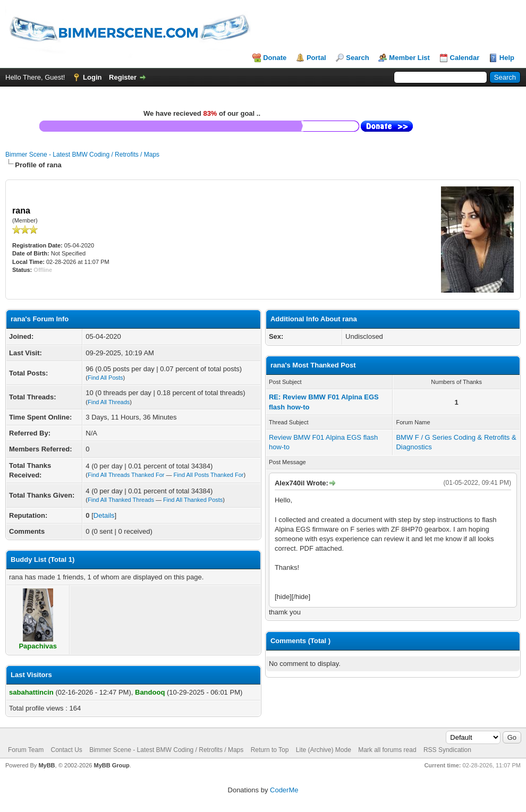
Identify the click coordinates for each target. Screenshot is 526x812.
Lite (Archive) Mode (324, 750)
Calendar (465, 58)
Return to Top (270, 750)
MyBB (46, 765)
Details (104, 515)
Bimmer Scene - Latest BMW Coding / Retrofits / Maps (82, 155)
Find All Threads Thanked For (126, 475)
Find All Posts (105, 378)
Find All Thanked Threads (121, 500)
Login (92, 77)
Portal (316, 58)
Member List (409, 58)
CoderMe (284, 790)
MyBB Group (111, 765)
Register (123, 77)
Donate (275, 58)
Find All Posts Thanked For (209, 475)
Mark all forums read (387, 750)
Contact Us (66, 750)
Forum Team (26, 750)
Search (357, 58)
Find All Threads (109, 402)
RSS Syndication (447, 750)
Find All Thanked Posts (193, 500)
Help (507, 58)
